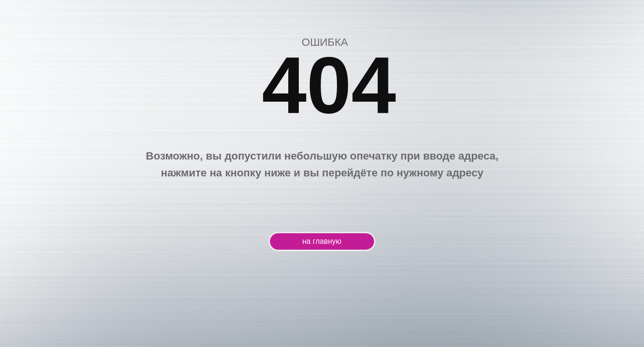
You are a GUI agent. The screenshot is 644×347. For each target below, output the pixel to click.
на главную (322, 241)
